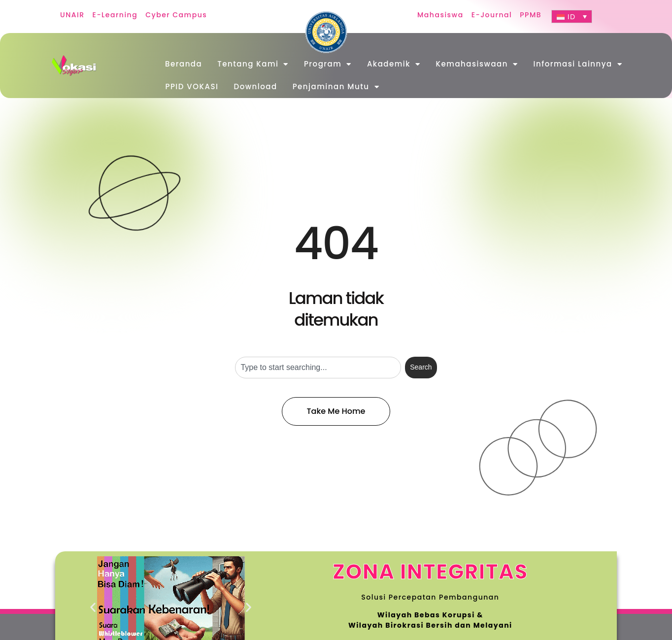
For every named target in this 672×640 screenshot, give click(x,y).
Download (256, 86)
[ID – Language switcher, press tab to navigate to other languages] (572, 17)
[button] (93, 607)
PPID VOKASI (192, 86)
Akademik (394, 64)
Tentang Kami (253, 64)
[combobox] (318, 368)
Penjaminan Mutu (336, 87)
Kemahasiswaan (477, 64)
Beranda (184, 64)
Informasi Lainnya (578, 64)
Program (328, 64)
